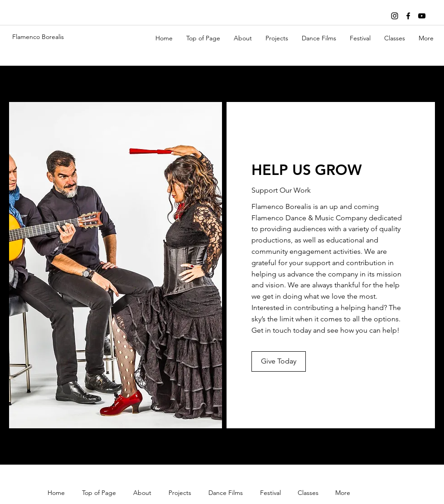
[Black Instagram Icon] (395, 16)
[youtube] (422, 16)
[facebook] (408, 16)
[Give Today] (279, 361)
